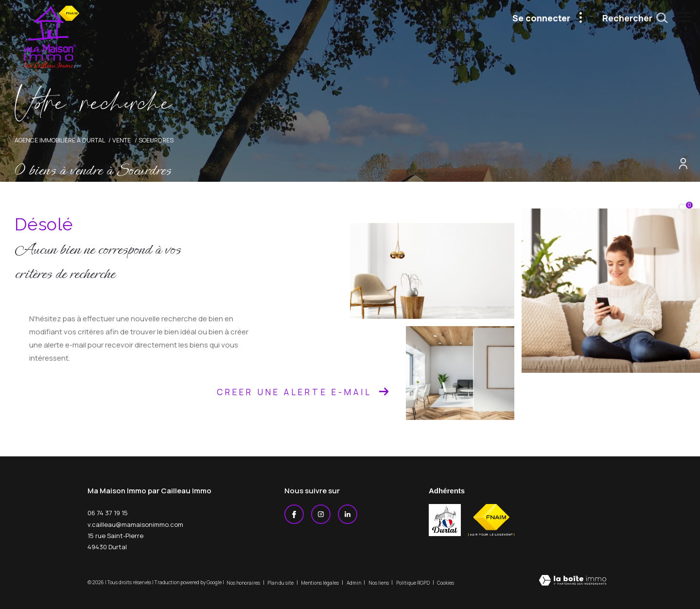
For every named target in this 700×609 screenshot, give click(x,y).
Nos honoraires (244, 583)
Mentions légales (320, 583)
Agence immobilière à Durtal (60, 140)
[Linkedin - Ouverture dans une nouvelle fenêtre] (348, 514)
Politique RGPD (413, 583)
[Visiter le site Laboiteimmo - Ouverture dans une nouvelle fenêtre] (573, 581)
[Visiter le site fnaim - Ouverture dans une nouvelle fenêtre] (491, 520)
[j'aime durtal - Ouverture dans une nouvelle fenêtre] (445, 520)
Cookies (446, 583)
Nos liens (379, 583)
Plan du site (281, 583)
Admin (354, 583)
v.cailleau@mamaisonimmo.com (135, 524)
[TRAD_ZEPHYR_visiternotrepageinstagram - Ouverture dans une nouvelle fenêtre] (321, 514)
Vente (122, 140)
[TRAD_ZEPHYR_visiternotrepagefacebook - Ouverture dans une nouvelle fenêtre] (294, 514)
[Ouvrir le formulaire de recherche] (630, 18)
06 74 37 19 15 (108, 513)
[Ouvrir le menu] (684, 17)
